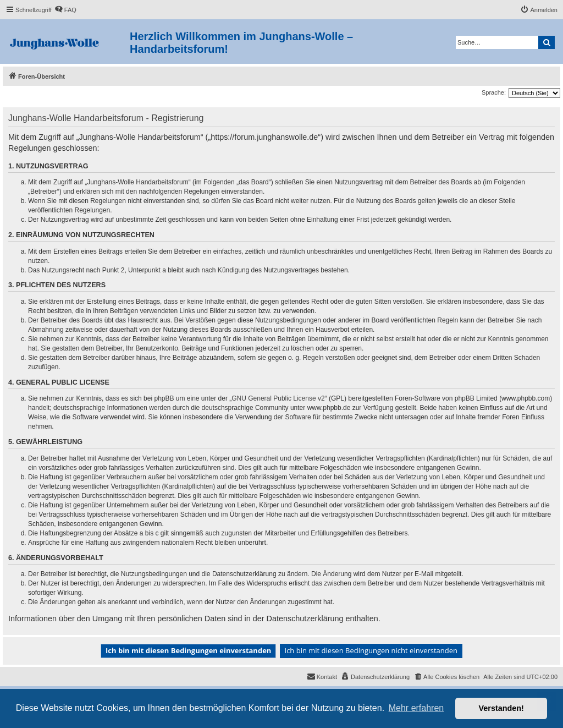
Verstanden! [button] (501, 708)
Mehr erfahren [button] (416, 708)
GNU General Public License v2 (278, 398)
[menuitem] (65, 10)
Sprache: (494, 92)
